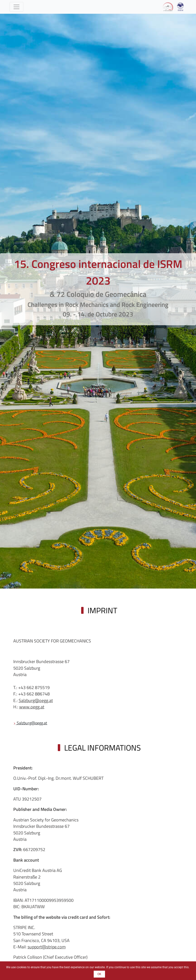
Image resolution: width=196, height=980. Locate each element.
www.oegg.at (32, 707)
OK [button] (99, 974)
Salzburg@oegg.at (36, 700)
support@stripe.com (47, 947)
